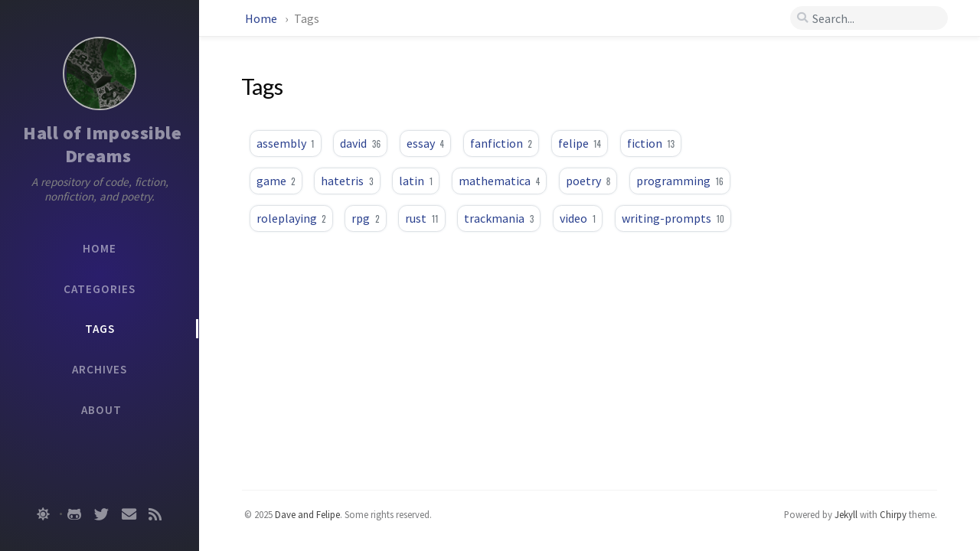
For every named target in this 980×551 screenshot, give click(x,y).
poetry (588, 181)
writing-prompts (673, 218)
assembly (286, 143)
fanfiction (501, 143)
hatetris (347, 181)
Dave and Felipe (307, 514)
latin (416, 181)
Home (261, 18)
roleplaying (291, 218)
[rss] (155, 514)
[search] (869, 18)
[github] (74, 514)
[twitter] (101, 514)
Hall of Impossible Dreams (105, 144)
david (360, 143)
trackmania (499, 218)
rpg (365, 218)
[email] (129, 514)
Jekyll (846, 514)
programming (680, 181)
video (578, 218)
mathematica (499, 181)
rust (421, 218)
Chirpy (893, 514)
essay (425, 143)
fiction (651, 143)
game (276, 181)
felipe (580, 143)
